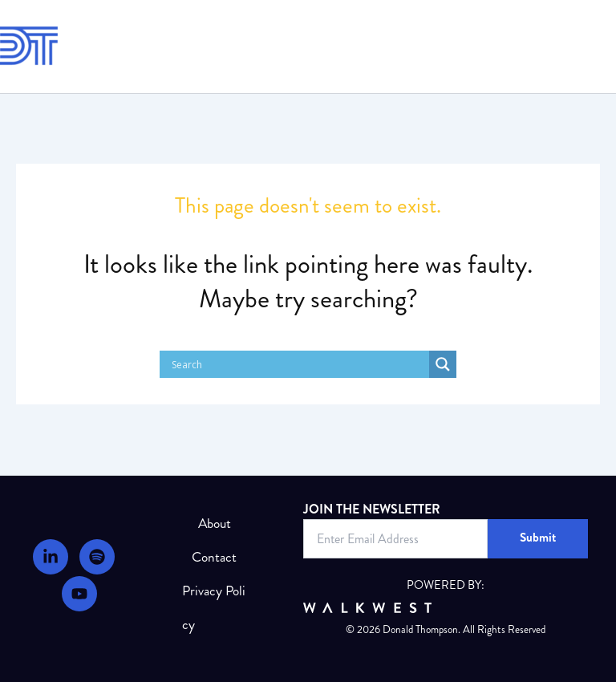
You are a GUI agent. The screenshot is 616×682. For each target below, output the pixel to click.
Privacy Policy (214, 608)
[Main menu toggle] (595, 46)
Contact (214, 557)
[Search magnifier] (443, 364)
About (215, 524)
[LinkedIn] (51, 557)
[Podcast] (97, 557)
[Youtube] (79, 594)
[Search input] (298, 364)
